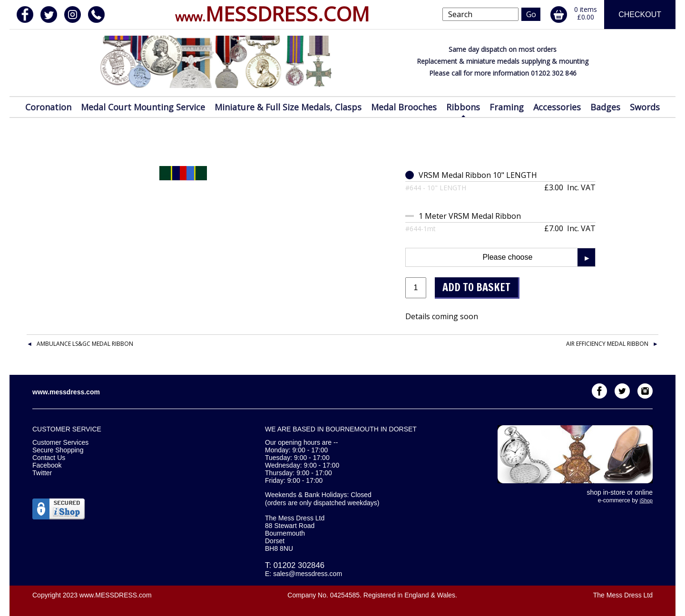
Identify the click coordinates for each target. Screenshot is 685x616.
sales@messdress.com (308, 574)
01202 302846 (299, 565)
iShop (646, 500)
